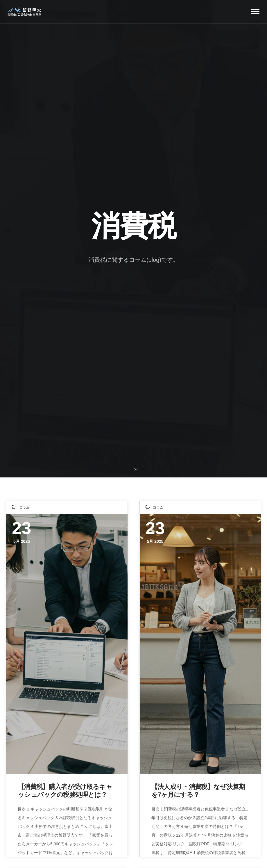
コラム (24, 507)
